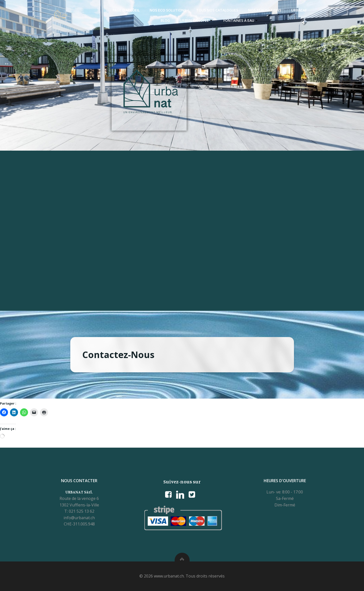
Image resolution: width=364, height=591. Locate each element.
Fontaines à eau (241, 20)
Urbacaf (299, 10)
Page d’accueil (126, 10)
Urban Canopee (197, 20)
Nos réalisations (265, 10)
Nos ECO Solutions (168, 10)
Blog (165, 20)
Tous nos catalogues (217, 10)
